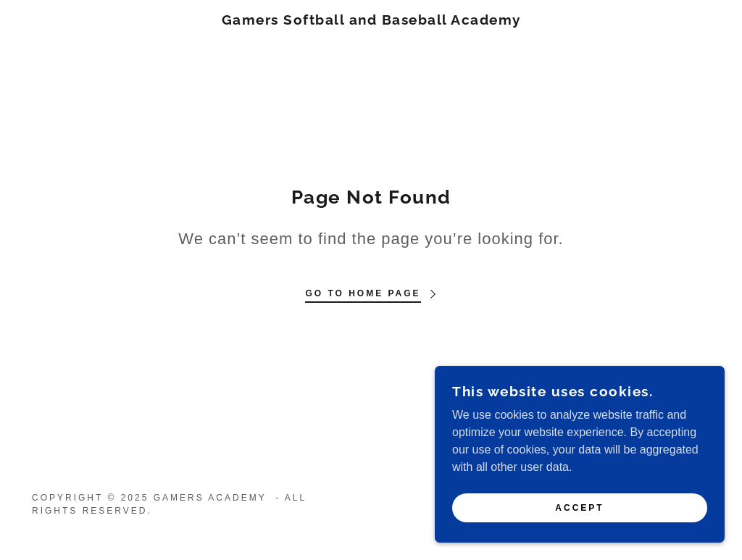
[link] (371, 21)
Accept (579, 538)
